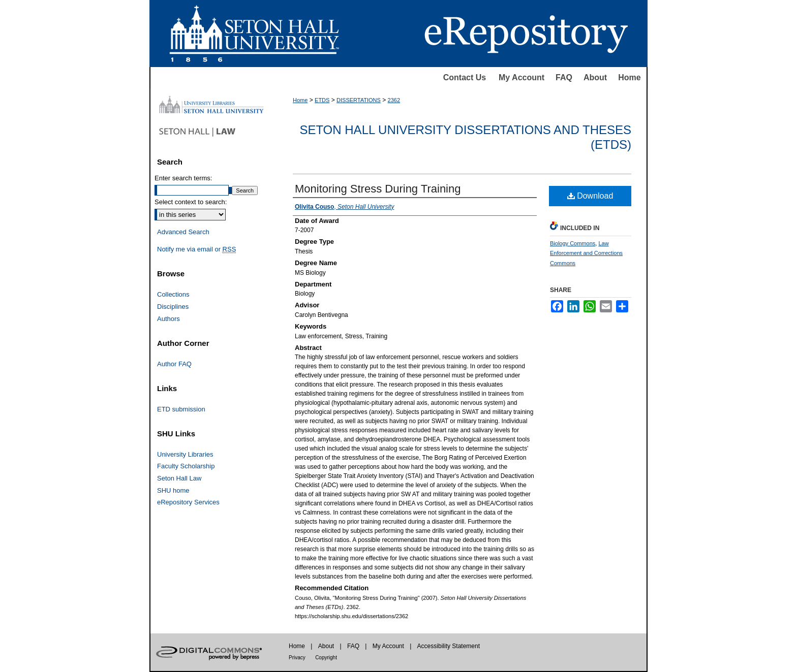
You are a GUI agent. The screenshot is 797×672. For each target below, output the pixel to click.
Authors (168, 319)
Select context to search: (191, 202)
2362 (394, 100)
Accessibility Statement (449, 646)
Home (629, 77)
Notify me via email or (196, 249)
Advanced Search (183, 232)
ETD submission (181, 409)
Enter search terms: (183, 178)
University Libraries (185, 454)
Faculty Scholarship (186, 466)
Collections (173, 294)
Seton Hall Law (179, 478)
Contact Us (465, 77)
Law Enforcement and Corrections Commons (586, 253)
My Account (522, 77)
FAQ (564, 77)
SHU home (173, 490)
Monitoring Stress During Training (378, 189)
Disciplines (173, 307)
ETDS (322, 100)
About (595, 77)
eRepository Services (188, 502)
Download (590, 196)
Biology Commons (573, 243)
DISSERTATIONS (359, 100)
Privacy (297, 658)
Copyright (326, 658)
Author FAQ (174, 364)
